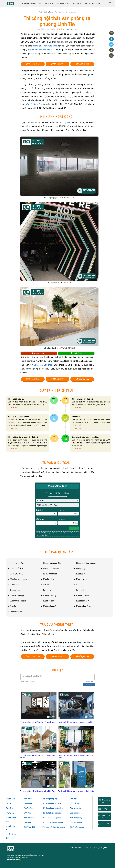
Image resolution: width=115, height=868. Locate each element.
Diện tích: (47, 512)
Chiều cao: (47, 521)
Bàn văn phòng (76, 818)
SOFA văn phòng (77, 827)
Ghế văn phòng (76, 822)
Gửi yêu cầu (82, 64)
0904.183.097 (57, 64)
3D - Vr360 (105, 824)
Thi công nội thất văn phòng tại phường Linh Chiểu (76, 722)
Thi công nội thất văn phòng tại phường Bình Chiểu (76, 791)
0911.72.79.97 (33, 64)
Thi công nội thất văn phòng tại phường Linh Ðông (38, 722)
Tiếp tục (74, 528)
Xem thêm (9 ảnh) (39, 353)
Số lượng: (68, 521)
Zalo (111, 44)
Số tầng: (68, 512)
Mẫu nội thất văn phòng (52, 818)
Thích (38, 29)
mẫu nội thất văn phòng (43, 365)
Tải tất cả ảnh (76, 353)
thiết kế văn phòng (34, 104)
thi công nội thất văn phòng (45, 46)
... (9, 408)
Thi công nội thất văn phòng (54, 827)
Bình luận (49, 29)
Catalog (104, 809)
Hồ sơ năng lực (106, 801)
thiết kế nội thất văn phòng (40, 50)
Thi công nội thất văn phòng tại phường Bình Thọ (37, 791)
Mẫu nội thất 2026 (106, 816)
